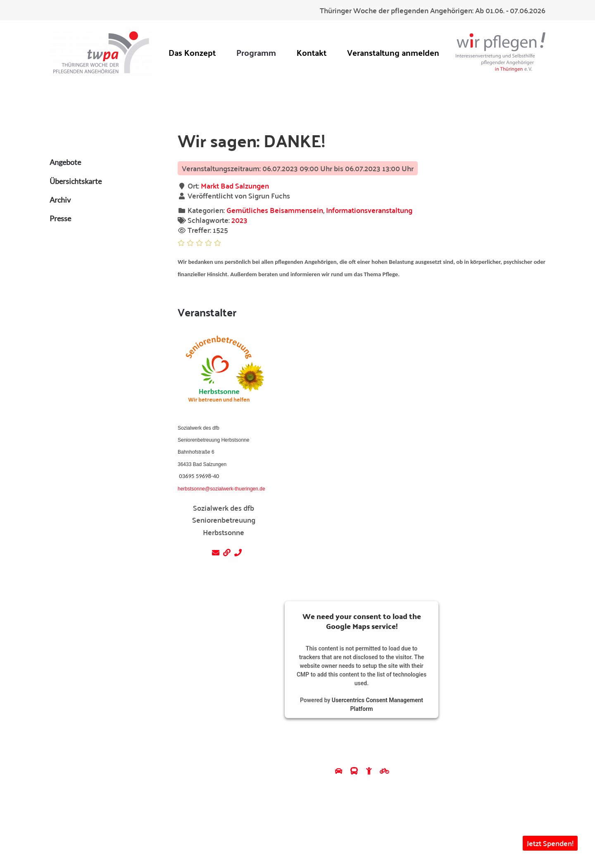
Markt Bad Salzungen (235, 185)
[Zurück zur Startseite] (101, 52)
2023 (239, 220)
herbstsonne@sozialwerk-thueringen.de (221, 489)
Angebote (65, 162)
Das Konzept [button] (192, 52)
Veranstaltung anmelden (393, 52)
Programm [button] (256, 52)
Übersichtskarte (76, 181)
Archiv (60, 200)
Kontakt (312, 52)
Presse (60, 218)
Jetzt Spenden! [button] (550, 843)
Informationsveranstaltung (369, 210)
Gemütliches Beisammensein (275, 210)
